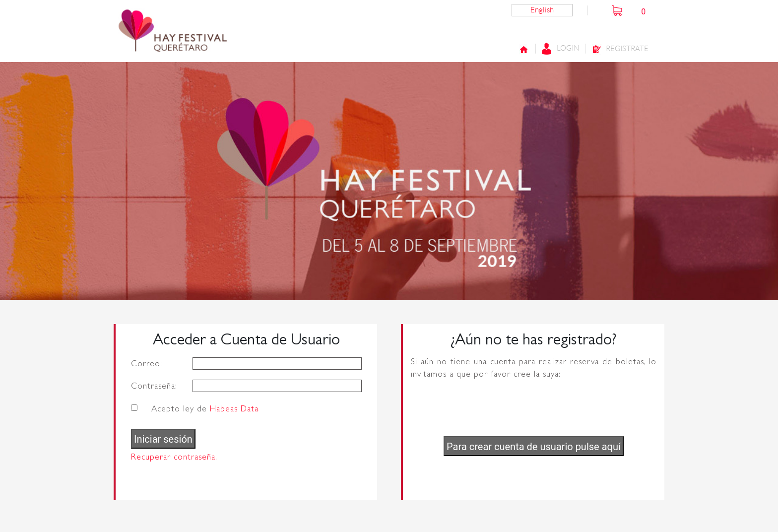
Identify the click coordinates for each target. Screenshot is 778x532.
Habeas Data (234, 409)
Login (560, 49)
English (542, 10)
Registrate (620, 49)
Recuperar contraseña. (174, 457)
